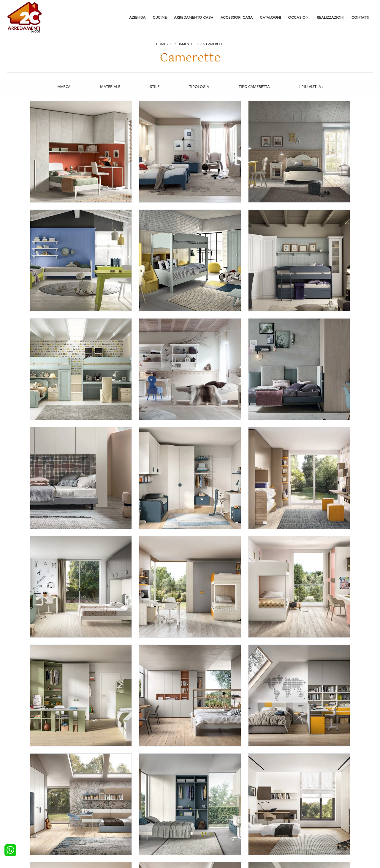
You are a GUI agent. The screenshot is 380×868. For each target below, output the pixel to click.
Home (161, 45)
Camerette (215, 45)
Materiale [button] (110, 87)
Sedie (198, 819)
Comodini (111, 819)
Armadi (108, 811)
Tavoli (199, 811)
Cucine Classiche (25, 811)
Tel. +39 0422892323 (253, 840)
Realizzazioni (331, 18)
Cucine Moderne (25, 803)
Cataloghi (271, 18)
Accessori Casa (237, 18)
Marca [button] (63, 87)
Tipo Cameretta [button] (255, 87)
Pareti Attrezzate (208, 803)
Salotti (199, 795)
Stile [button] (155, 87)
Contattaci (294, 803)
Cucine (160, 18)
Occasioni (299, 18)
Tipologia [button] (199, 87)
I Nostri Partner (298, 819)
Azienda (137, 18)
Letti (106, 795)
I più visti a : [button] (312, 87)
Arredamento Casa (194, 18)
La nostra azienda (300, 795)
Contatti (360, 18)
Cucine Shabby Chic (28, 819)
